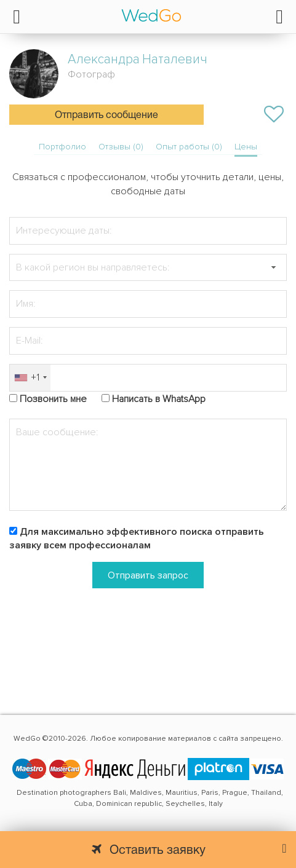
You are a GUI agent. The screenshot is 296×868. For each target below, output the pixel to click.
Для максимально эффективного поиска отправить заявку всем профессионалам (137, 539)
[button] (273, 268)
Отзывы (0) (121, 147)
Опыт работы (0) (189, 147)
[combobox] (30, 378)
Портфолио (62, 147)
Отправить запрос (148, 575)
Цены (246, 147)
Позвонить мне (53, 399)
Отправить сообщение (106, 116)
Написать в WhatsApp (159, 399)
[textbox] (148, 268)
